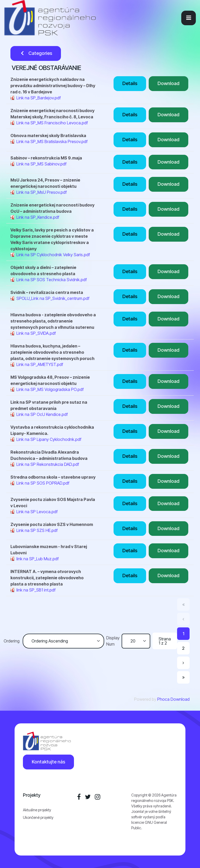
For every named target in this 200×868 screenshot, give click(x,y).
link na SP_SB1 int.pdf (36, 590)
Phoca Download (173, 699)
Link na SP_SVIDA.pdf (36, 333)
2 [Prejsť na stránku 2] (183, 648)
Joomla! (138, 811)
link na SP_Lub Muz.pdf (37, 559)
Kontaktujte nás (48, 762)
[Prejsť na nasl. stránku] (183, 663)
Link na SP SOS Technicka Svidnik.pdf (52, 280)
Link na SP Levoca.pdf (37, 512)
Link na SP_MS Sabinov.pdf (41, 164)
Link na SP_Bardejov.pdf (39, 98)
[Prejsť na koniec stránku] (183, 677)
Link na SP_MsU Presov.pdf (42, 192)
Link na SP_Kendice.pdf (38, 217)
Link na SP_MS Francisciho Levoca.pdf (52, 123)
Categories (36, 53)
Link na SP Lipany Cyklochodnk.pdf (49, 439)
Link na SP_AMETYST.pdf (40, 364)
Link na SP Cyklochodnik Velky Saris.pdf (53, 255)
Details (130, 83)
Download (168, 83)
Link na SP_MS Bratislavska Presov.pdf (52, 142)
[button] (189, 18)
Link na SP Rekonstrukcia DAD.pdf (48, 464)
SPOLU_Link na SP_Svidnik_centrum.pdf (53, 298)
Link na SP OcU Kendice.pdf (42, 414)
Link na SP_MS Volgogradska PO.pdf (50, 389)
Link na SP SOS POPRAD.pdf (43, 483)
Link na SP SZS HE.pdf (37, 530)
